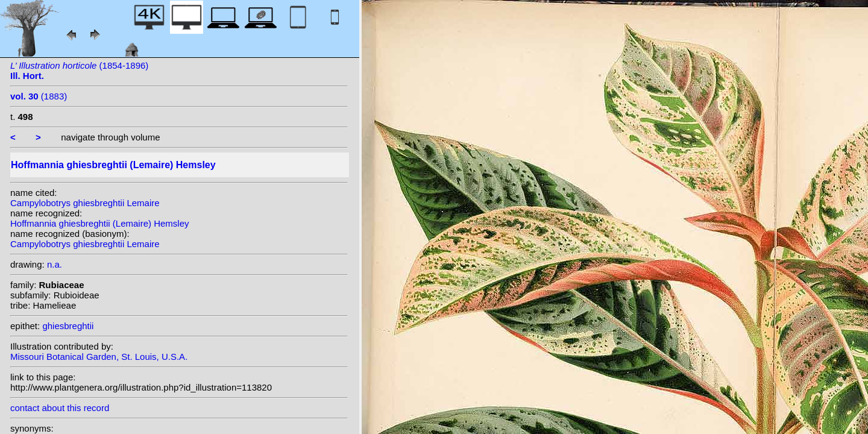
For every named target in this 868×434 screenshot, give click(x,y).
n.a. (55, 264)
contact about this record (60, 408)
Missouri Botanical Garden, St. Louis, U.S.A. (99, 357)
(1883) (39, 96)
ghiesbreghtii (68, 326)
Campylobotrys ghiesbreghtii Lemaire (85, 203)
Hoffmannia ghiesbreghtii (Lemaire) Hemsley (100, 223)
